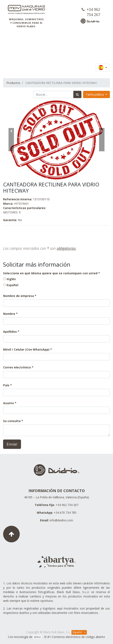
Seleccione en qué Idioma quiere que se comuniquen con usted (50, 273)
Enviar (12, 444)
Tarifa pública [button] (95, 94)
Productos (13, 83)
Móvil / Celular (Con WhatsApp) (26, 349)
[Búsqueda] (77, 94)
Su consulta (12, 421)
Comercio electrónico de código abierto (78, 637)
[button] (11, 140)
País (7, 385)
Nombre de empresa (18, 296)
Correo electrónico (17, 367)
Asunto (9, 403)
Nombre (9, 314)
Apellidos (10, 332)
